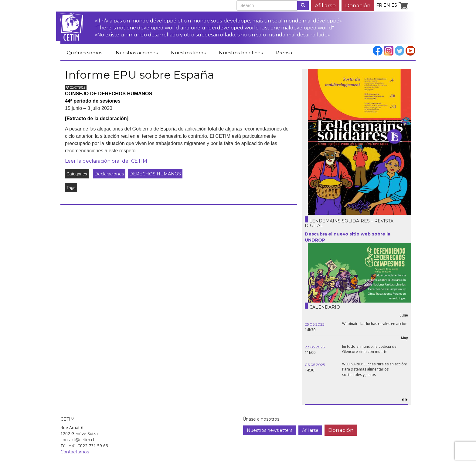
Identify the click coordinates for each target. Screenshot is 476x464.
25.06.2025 (314, 324)
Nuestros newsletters (270, 430)
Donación (358, 5)
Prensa (284, 53)
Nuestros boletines (241, 53)
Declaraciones (109, 174)
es (394, 5)
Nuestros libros (188, 53)
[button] (406, 400)
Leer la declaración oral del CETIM (106, 161)
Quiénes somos (85, 53)
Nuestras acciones (137, 53)
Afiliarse (325, 5)
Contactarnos (75, 452)
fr (379, 5)
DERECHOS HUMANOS (155, 174)
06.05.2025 (315, 365)
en (387, 5)
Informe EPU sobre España (139, 75)
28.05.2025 (315, 347)
